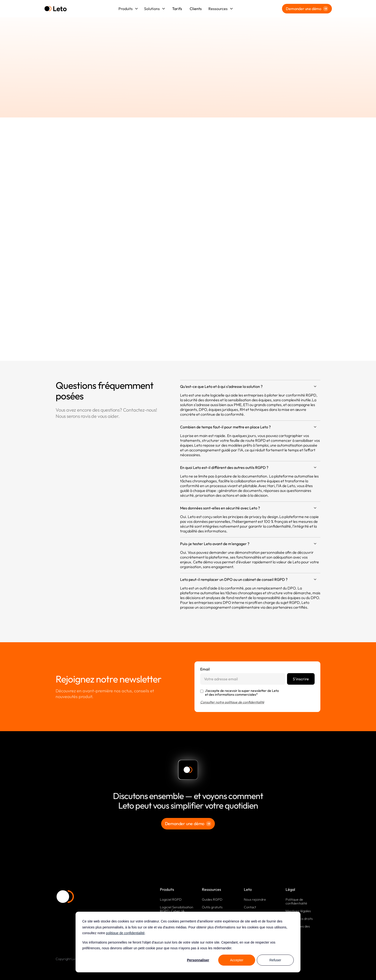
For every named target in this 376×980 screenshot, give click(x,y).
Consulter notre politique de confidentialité (232, 702)
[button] (128, 9)
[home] (56, 9)
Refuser (275, 960)
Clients (196, 9)
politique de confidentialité (125, 933)
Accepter (237, 960)
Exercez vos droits (299, 919)
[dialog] (188, 942)
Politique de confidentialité (296, 901)
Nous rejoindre (255, 899)
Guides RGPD (212, 899)
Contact (250, 907)
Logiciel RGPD (171, 899)
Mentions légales (298, 911)
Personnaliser (198, 960)
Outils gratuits (212, 907)
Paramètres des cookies (298, 928)
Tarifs (177, 9)
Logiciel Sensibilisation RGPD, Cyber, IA (177, 909)
